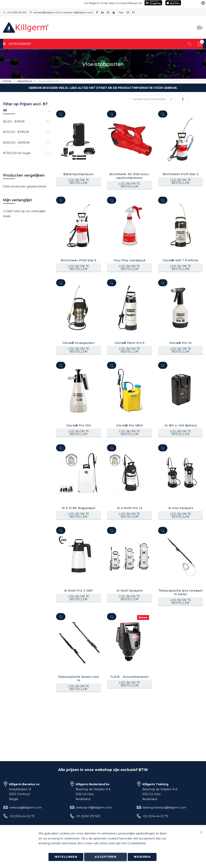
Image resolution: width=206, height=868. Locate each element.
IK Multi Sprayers (130, 591)
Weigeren (142, 857)
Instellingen (66, 857)
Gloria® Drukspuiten (79, 343)
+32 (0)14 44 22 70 (22, 816)
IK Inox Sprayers (180, 508)
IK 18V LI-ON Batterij (181, 425)
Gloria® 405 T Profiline (181, 260)
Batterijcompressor (78, 174)
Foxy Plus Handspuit (130, 260)
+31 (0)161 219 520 (17, 12)
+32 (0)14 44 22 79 (155, 816)
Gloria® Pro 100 (79, 425)
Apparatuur (25, 81)
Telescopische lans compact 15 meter (181, 592)
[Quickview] (61, 114)
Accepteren (106, 857)
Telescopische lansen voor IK (79, 679)
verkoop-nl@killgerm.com (78, 12)
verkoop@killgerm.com (47, 12)
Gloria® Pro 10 (181, 343)
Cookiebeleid (137, 843)
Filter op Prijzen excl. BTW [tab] (26, 107)
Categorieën (17, 44)
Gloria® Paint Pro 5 (130, 343)
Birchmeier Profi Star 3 (181, 174)
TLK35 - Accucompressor (129, 677)
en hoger (17, 153)
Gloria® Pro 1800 (129, 425)
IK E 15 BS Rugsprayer (79, 508)
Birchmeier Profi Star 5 (79, 260)
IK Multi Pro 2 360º (79, 591)
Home (7, 81)
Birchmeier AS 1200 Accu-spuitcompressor (130, 176)
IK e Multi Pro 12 (130, 508)
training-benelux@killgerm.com (164, 808)
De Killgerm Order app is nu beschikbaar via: (113, 3)
